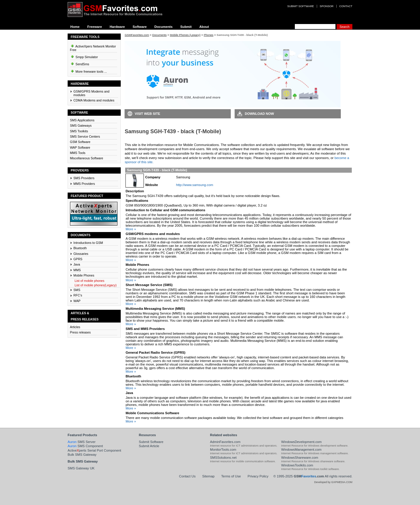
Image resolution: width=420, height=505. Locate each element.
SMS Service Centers (85, 136)
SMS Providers (84, 178)
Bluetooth (80, 248)
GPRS (78, 259)
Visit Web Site (147, 114)
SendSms (80, 63)
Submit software (301, 6)
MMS (77, 270)
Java (77, 264)
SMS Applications (82, 120)
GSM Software (80, 142)
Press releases (80, 332)
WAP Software (80, 147)
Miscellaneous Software (87, 158)
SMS (77, 290)
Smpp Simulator (84, 56)
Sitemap (208, 476)
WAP (77, 301)
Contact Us (187, 476)
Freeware (94, 27)
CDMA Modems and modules (94, 100)
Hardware (117, 27)
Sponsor (327, 6)
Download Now (259, 114)
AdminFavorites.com (225, 442)
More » (131, 229)
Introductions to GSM (88, 243)
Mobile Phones (84, 275)
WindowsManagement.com (301, 450)
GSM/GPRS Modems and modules (92, 93)
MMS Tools (78, 153)
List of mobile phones (90, 281)
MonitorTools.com (223, 450)
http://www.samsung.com (194, 185)
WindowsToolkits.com (297, 465)
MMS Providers (84, 184)
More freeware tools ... (89, 71)
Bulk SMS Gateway (82, 455)
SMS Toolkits (79, 131)
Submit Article (149, 446)
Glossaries (81, 254)
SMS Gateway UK (81, 468)
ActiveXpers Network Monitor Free (93, 47)
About (204, 27)
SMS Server (82, 442)
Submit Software (151, 442)
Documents (164, 27)
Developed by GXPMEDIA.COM (333, 482)
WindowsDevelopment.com (302, 442)
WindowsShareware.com (300, 458)
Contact (346, 6)
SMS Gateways (81, 126)
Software (140, 27)
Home (75, 27)
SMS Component (85, 446)
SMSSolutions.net (223, 458)
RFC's (78, 295)
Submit (186, 27)
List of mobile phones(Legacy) (96, 285)
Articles (75, 327)
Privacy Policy (258, 476)
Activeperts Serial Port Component (94, 450)
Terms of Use (231, 476)
